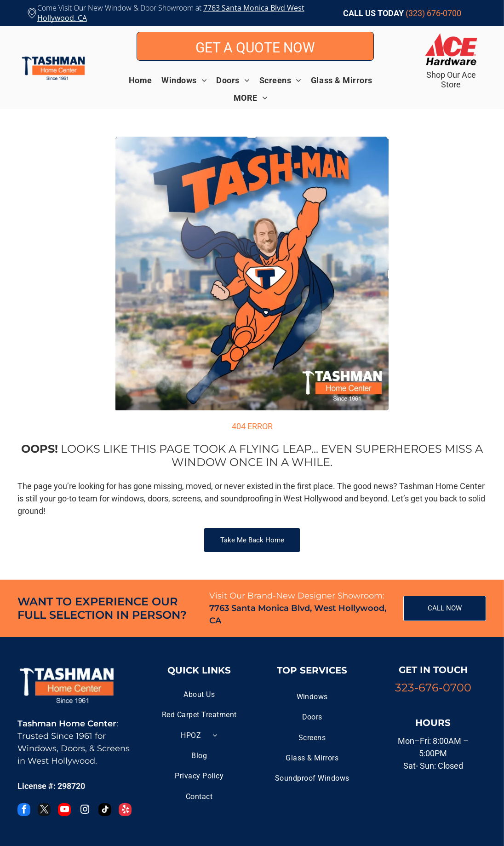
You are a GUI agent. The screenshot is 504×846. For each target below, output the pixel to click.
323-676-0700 (433, 688)
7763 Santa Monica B (239, 8)
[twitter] (44, 811)
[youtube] (64, 811)
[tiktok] (105, 811)
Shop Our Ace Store (451, 80)
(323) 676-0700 (433, 13)
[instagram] (85, 811)
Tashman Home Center (67, 724)
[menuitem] (145, 80)
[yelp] (125, 811)
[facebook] (24, 811)
